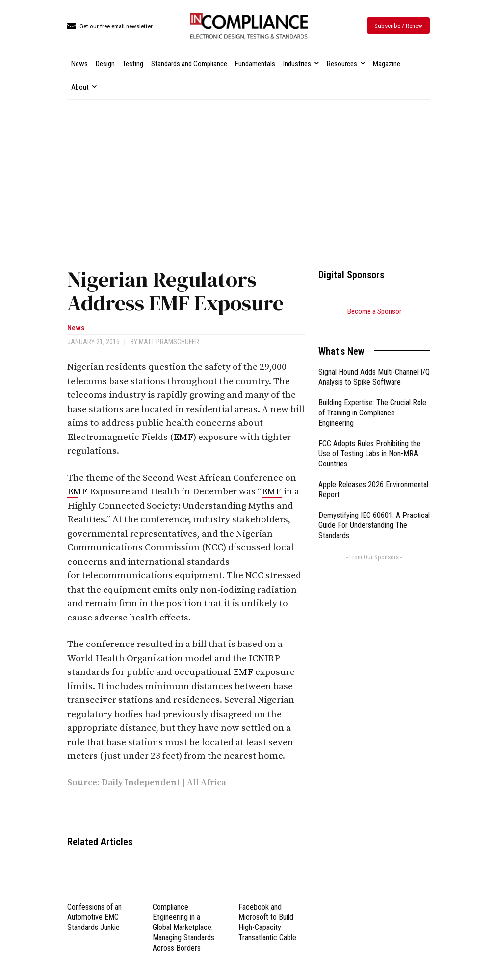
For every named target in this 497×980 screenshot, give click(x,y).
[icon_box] (110, 27)
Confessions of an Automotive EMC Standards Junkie (94, 917)
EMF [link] (183, 437)
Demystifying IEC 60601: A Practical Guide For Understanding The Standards (374, 513)
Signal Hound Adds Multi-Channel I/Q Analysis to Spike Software (374, 365)
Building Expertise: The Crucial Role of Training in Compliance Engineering (372, 400)
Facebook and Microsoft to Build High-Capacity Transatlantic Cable (267, 922)
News (76, 328)
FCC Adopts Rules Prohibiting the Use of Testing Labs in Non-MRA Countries (369, 442)
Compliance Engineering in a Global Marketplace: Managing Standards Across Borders (183, 928)
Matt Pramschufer (169, 342)
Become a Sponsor (374, 311)
